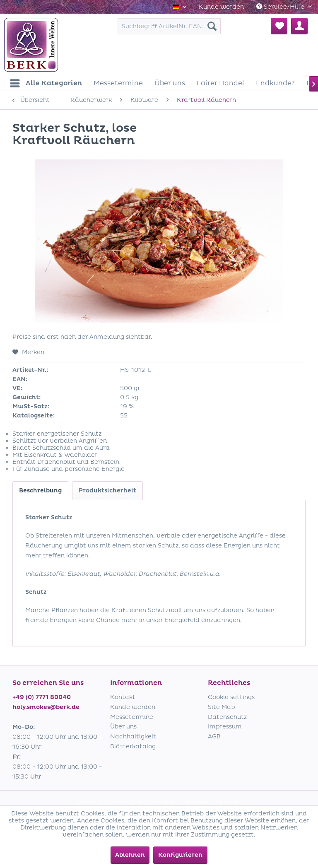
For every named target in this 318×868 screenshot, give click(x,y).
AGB (214, 737)
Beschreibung (40, 491)
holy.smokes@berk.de (46, 707)
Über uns (123, 727)
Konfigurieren (180, 855)
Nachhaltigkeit (133, 737)
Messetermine (132, 717)
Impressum (225, 727)
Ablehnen (130, 855)
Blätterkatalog (133, 746)
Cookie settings (231, 697)
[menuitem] (221, 7)
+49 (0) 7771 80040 (42, 697)
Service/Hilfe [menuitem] (281, 7)
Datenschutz (227, 717)
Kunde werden (221, 7)
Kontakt (123, 697)
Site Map (222, 707)
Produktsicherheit (107, 491)
